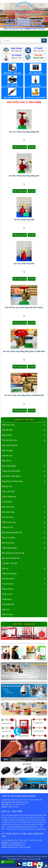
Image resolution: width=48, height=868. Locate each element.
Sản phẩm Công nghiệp (11, 476)
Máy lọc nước (7, 614)
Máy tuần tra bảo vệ (10, 445)
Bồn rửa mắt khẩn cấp (11, 558)
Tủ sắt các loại (8, 584)
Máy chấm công (8, 425)
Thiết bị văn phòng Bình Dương (29, 857)
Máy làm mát (7, 456)
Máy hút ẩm (7, 461)
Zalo (25, 864)
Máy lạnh (6, 609)
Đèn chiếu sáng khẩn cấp (12, 533)
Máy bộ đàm (7, 435)
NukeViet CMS (15, 859)
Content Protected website (31, 859)
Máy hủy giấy (7, 450)
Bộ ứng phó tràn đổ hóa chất (13, 553)
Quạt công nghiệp (9, 466)
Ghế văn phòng (8, 579)
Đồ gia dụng (7, 599)
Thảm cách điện (8, 491)
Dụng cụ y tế (7, 594)
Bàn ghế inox (7, 486)
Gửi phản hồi (7, 862)
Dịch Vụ (5, 568)
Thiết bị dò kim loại (9, 440)
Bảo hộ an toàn (8, 543)
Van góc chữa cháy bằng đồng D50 (24, 132)
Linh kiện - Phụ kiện (10, 563)
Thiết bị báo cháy (9, 522)
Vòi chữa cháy (8, 517)
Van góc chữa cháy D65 (24, 220)
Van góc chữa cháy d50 (24, 264)
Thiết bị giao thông (9, 548)
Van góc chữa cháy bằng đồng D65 (24, 176)
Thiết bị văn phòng (9, 574)
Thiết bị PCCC (8, 527)
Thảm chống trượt (9, 497)
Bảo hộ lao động (8, 538)
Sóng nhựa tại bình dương (12, 481)
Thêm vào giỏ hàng (20, 147)
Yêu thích (32, 147)
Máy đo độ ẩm (8, 589)
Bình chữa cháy (8, 507)
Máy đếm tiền (7, 430)
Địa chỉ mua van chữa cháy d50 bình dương (24, 307)
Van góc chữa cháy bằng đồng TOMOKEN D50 (24, 395)
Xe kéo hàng (7, 502)
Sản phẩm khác (8, 604)
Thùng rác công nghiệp (11, 471)
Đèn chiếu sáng (8, 512)
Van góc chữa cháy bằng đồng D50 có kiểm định (24, 351)
